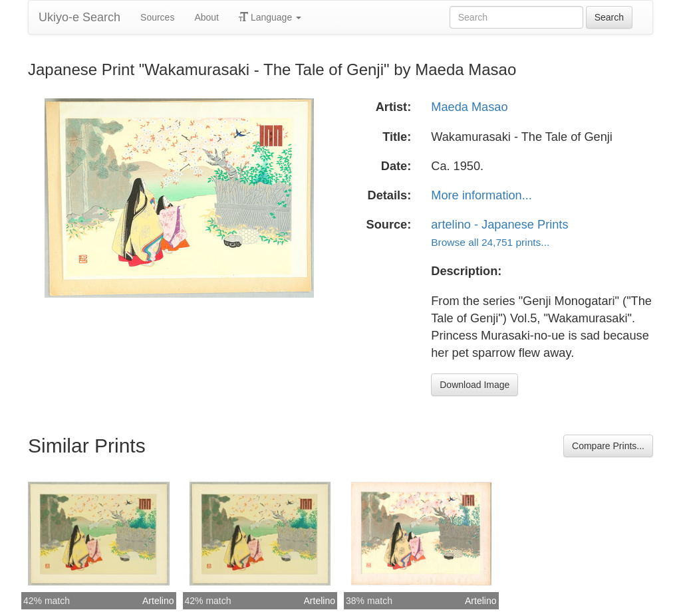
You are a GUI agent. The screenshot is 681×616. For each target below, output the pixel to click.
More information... (481, 195)
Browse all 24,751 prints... (490, 242)
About (206, 17)
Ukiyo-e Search (79, 17)
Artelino (158, 601)
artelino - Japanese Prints (499, 225)
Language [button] (270, 17)
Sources (157, 17)
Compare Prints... (608, 446)
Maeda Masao (469, 107)
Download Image (475, 385)
